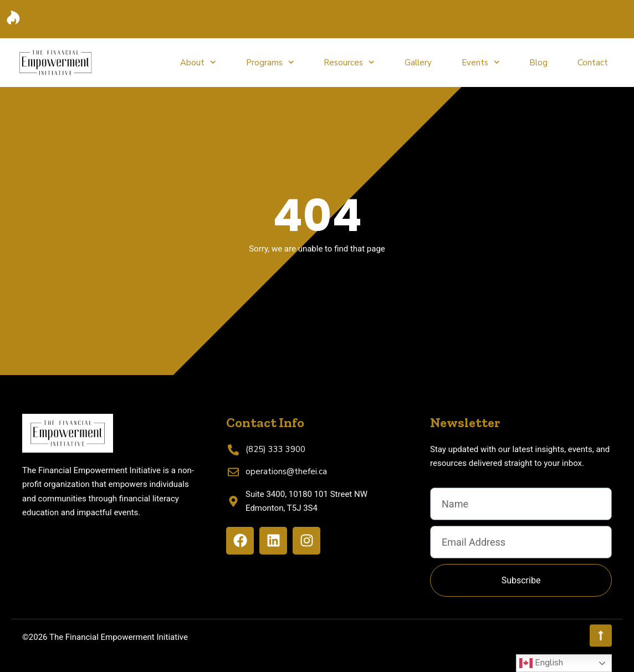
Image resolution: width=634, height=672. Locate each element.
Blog (538, 63)
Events (481, 62)
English (541, 663)
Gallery (418, 63)
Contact (593, 63)
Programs (270, 62)
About (198, 62)
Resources (349, 62)
